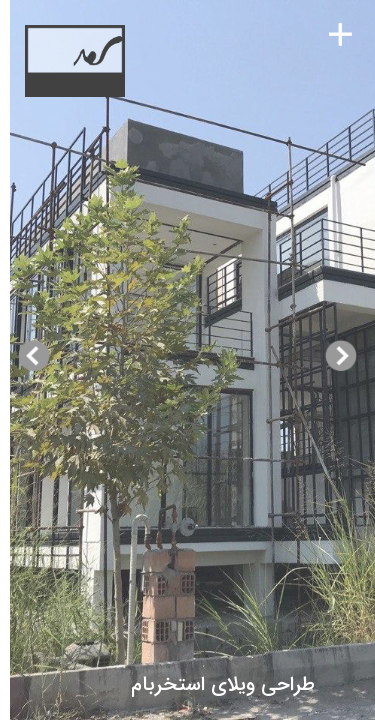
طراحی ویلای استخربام (260, 684)
